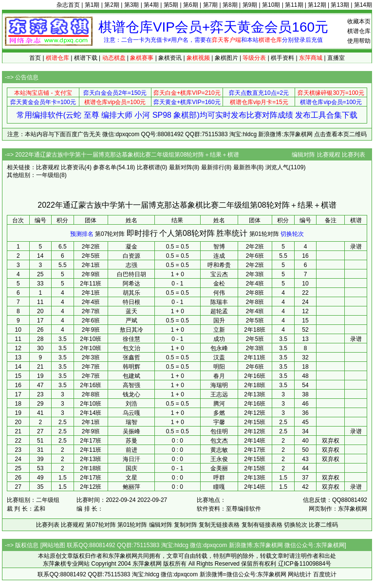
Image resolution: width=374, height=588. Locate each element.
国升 (219, 321)
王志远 (219, 394)
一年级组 (48, 175)
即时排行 (142, 233)
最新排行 (213, 167)
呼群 (219, 478)
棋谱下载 (86, 58)
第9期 (250, 5)
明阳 (219, 367)
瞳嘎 (219, 487)
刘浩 (131, 404)
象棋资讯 (170, 58)
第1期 (92, 5)
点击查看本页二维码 (340, 134)
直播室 (336, 58)
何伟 (219, 293)
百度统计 (325, 574)
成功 (219, 339)
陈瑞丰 (219, 302)
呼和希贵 (219, 265)
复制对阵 (186, 525)
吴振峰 (131, 431)
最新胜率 (245, 167)
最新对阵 (181, 167)
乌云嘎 (131, 413)
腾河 (219, 404)
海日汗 (131, 459)
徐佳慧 (131, 339)
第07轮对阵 (110, 234)
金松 (219, 284)
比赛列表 (354, 155)
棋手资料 (282, 58)
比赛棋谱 (149, 167)
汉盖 (219, 357)
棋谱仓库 (359, 31)
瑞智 (131, 422)
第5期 (171, 5)
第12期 (317, 5)
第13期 (340, 5)
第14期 (363, 5)
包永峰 (219, 348)
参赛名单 (105, 167)
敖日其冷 (131, 330)
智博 (219, 247)
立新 (219, 330)
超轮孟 (219, 311)
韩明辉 (131, 367)
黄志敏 (219, 450)
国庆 (131, 468)
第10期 (271, 5)
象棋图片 (226, 58)
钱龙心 (131, 394)
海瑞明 (219, 385)
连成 (219, 256)
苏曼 (131, 441)
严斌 (131, 321)
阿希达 (131, 284)
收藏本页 (359, 21)
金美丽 (219, 468)
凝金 (131, 247)
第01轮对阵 (264, 234)
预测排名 (82, 234)
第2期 (112, 5)
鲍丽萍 (131, 487)
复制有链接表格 (262, 525)
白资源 (131, 256)
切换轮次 (292, 234)
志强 (131, 265)
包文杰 (219, 441)
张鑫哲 (131, 357)
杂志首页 (68, 5)
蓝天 (131, 311)
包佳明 (219, 431)
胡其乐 (131, 293)
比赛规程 (329, 155)
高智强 (131, 385)
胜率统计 (232, 233)
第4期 (151, 5)
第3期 (132, 5)
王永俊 (219, 459)
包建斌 (131, 376)
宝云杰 (219, 274)
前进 (131, 450)
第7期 (211, 5)
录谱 (356, 247)
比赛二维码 (323, 525)
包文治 (131, 348)
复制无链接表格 (219, 525)
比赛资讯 (73, 167)
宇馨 (219, 422)
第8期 (230, 5)
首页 (35, 58)
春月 (219, 376)
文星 (131, 478)
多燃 (219, 413)
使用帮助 (359, 41)
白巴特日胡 (131, 274)
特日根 (131, 302)
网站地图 (54, 545)
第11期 (294, 5)
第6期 (191, 5)
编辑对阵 (303, 155)
